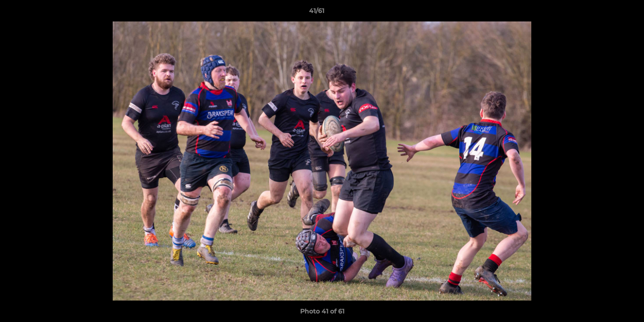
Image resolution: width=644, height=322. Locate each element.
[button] (606, 13)
